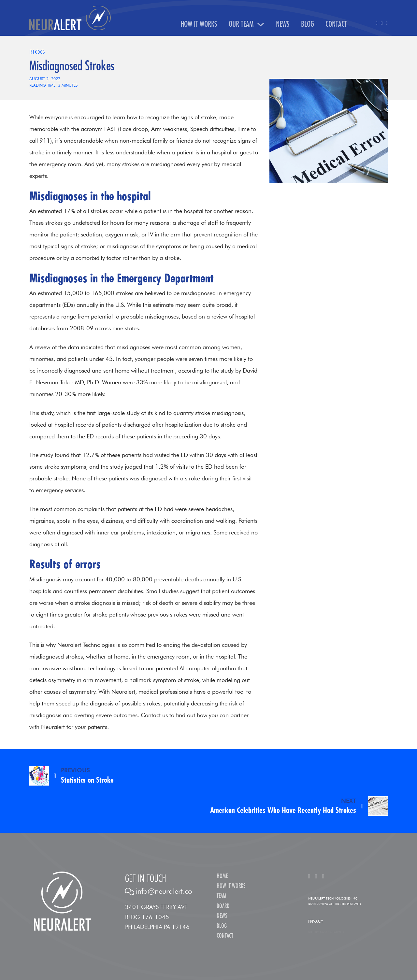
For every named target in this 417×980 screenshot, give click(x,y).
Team (221, 896)
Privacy (316, 921)
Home (222, 876)
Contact (336, 24)
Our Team (241, 24)
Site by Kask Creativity (326, 932)
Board (223, 906)
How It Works (199, 24)
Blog (308, 24)
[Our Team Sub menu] (261, 24)
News (283, 24)
